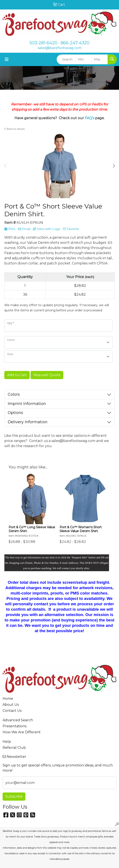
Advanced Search (18, 720)
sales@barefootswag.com (60, 48)
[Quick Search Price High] (100, 59)
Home (8, 699)
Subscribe (14, 796)
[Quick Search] (66, 59)
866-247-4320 (75, 43)
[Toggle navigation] (7, 59)
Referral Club (14, 748)
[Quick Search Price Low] (84, 59)
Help (7, 742)
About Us (11, 705)
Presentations (15, 726)
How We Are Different (22, 732)
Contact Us (12, 711)
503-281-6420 (43, 43)
